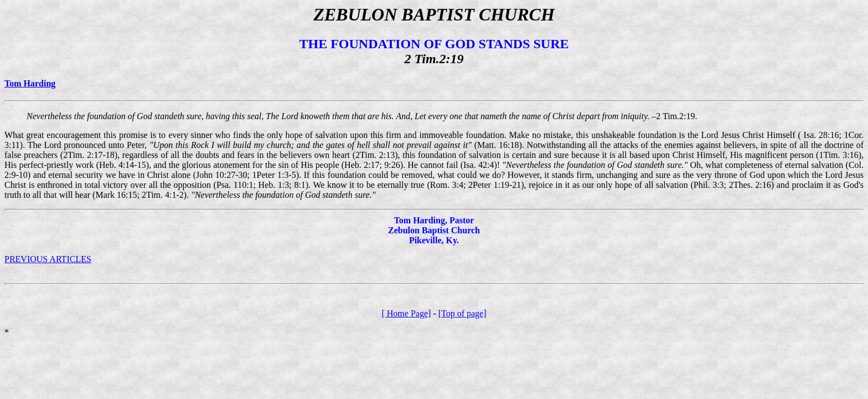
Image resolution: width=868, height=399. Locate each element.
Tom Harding (30, 83)
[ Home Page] (406, 313)
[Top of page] (463, 313)
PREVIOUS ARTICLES (48, 259)
